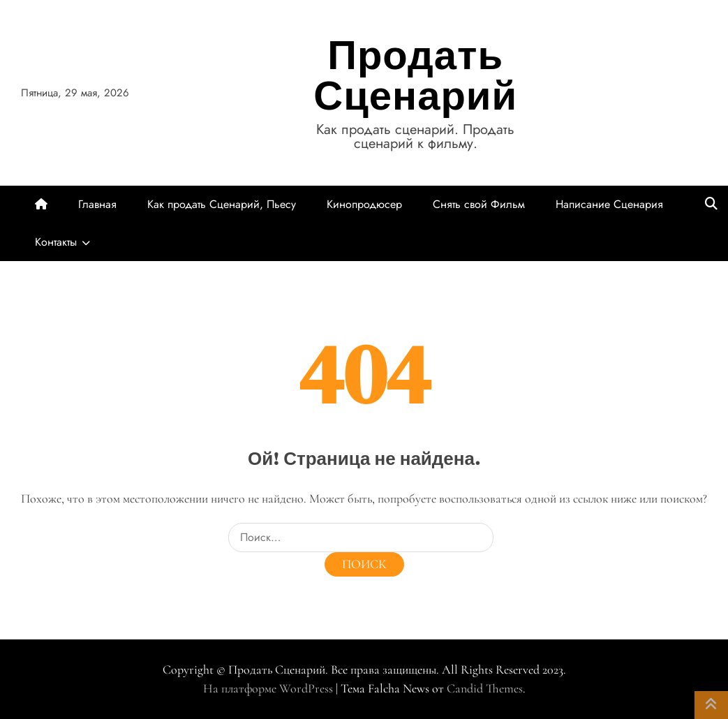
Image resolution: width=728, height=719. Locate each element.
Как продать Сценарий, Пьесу (222, 204)
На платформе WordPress (269, 688)
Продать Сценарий (415, 75)
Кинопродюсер (364, 204)
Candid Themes (485, 688)
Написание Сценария (609, 204)
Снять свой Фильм (479, 204)
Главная (97, 204)
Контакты (56, 242)
